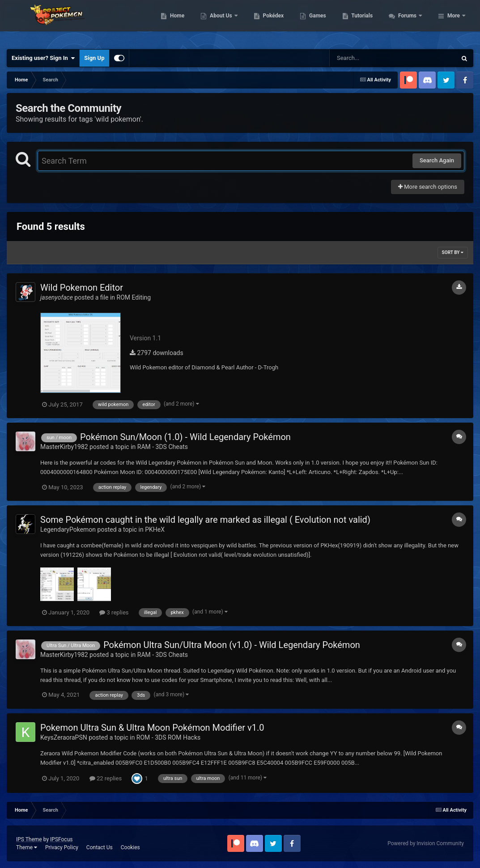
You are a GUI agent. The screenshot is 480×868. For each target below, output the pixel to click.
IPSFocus (61, 839)
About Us (270, 22)
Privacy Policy (62, 847)
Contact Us (100, 847)
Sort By (453, 252)
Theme (27, 847)
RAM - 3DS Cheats (163, 447)
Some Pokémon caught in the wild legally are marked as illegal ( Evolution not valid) (205, 520)
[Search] (370, 58)
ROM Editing (134, 297)
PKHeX (155, 529)
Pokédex (322, 22)
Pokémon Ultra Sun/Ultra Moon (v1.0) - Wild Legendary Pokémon (232, 645)
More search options (428, 187)
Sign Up (94, 58)
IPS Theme (29, 839)
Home (226, 22)
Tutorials (411, 22)
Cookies (130, 847)
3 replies (114, 612)
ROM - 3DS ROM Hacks (168, 737)
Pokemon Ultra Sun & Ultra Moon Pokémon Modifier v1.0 (152, 728)
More (454, 22)
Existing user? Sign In (43, 58)
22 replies (106, 778)
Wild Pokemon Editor (82, 288)
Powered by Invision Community (426, 843)
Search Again (437, 160)
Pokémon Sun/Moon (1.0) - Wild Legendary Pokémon (185, 437)
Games (366, 22)
